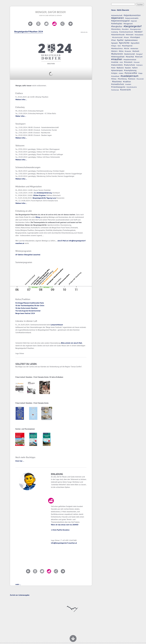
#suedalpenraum (129, 76)
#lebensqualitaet (118, 57)
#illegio (114, 46)
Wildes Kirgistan (40, 195)
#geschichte (124, 43)
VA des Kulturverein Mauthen (27, 308)
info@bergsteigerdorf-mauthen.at (64, 543)
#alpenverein (118, 18)
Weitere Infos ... (21, 99)
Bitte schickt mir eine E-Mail (72, 343)
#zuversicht (125, 90)
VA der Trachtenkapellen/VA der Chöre (30, 305)
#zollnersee (115, 90)
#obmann (139, 65)
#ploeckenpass (117, 70)
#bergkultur (117, 26)
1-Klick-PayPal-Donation (60, 530)
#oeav (113, 68)
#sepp (140, 73)
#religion (114, 73)
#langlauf (139, 54)
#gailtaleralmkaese (131, 40)
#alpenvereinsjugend (120, 21)
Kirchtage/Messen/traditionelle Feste (30, 303)
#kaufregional (127, 46)
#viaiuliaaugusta (118, 87)
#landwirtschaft (129, 54)
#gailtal (120, 40)
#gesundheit (135, 43)
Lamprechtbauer (57, 325)
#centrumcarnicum (126, 32)
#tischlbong (122, 79)
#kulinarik (136, 51)
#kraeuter (128, 51)
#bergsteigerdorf (133, 26)
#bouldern (125, 29)
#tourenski (140, 79)
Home (113, 10)
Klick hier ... (20, 461)
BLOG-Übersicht (123, 10)
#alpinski (134, 21)
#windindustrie (132, 87)
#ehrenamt (130, 35)
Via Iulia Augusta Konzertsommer (28, 311)
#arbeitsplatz (117, 23)
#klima (121, 51)
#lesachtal (130, 57)
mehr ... (18, 584)
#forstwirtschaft (117, 37)
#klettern (114, 51)
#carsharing (115, 32)
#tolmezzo (132, 79)
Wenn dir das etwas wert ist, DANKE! (65, 525)
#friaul (113, 40)
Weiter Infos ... (21, 116)
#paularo (128, 68)
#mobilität (115, 62)
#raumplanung (130, 70)
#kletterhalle (134, 48)
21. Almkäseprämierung (43, 193)
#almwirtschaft (117, 15)
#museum (128, 62)
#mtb (121, 62)
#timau (114, 79)
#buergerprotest (135, 29)
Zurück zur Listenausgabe (20, 595)
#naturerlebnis (117, 65)
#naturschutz (130, 65)
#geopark (114, 43)
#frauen (126, 37)
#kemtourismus (117, 48)
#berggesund (128, 24)
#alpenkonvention (132, 15)
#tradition (127, 82)
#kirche (127, 48)
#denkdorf (138, 32)
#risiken (121, 73)
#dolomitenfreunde (118, 35)
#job (119, 46)
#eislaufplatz (139, 35)
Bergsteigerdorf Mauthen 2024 (29, 32)
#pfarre (135, 68)
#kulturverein (117, 54)
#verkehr (128, 84)
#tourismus (117, 81)
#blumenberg (116, 29)
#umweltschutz (118, 84)
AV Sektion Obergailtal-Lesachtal (28, 255)
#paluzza (120, 68)
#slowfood (115, 76)
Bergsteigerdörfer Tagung (42, 198)
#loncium (139, 57)
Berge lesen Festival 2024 (25, 313)
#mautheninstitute (130, 59)
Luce (54, 198)
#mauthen (117, 59)
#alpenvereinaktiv (132, 18)
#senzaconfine (131, 73)
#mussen (137, 62)
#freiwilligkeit (135, 37)
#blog (38, 217)
